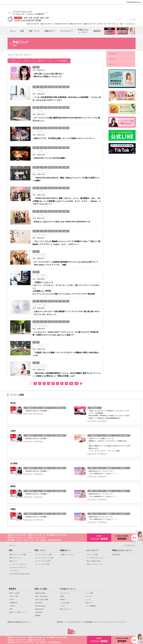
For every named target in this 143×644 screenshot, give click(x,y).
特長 (11, 550)
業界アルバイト (14, 561)
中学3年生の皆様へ (113, 8)
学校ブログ (42, 60)
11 (76, 383)
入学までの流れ (14, 596)
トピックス (89, 596)
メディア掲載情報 (60, 60)
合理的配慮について (91, 622)
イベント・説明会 (99, 538)
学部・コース (40, 550)
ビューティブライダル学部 (43, 561)
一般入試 (12, 606)
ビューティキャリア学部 (42, 564)
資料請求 (123, 537)
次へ (81, 384)
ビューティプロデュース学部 (44, 555)
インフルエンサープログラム (18, 567)
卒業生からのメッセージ (122, 550)
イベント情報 (89, 593)
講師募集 (38, 616)
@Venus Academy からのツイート (19, 622)
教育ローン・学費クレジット (18, 612)
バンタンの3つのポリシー (74, 622)
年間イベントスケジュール (94, 564)
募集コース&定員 (14, 593)
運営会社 (60, 622)
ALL (13, 60)
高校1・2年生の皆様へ (85, 8)
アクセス (119, 20)
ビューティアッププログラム (18, 564)
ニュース (26, 60)
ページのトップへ (129, 545)
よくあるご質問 (131, 20)
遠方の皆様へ (103, 8)
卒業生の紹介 (116, 555)
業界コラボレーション (16, 558)
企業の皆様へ (131, 8)
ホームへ (13, 545)
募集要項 (12, 589)
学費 (11, 609)
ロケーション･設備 (92, 555)
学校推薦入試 (13, 603)
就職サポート (66, 550)
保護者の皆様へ (122, 8)
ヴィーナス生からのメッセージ (96, 558)
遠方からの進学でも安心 (94, 561)
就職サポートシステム (67, 555)
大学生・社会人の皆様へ (94, 8)
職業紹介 (63, 600)
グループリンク (65, 593)
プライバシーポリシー (107, 622)
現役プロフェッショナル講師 (18, 555)
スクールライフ (14, 571)
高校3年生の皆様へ (76, 8)
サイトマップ (121, 622)
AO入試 (12, 599)
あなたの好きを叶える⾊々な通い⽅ (20, 574)
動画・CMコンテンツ (66, 609)
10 (71, 383)
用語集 (62, 596)
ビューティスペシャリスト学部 (44, 558)
